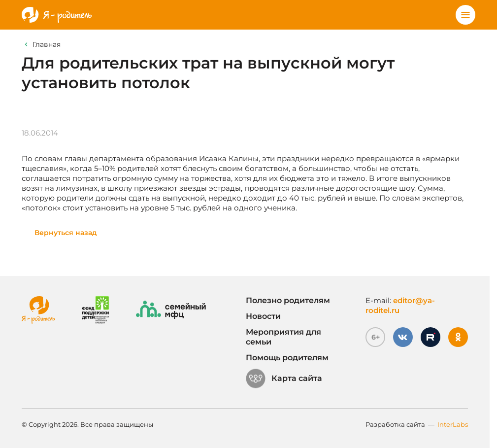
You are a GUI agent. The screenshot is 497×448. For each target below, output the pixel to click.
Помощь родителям (287, 358)
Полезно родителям (288, 300)
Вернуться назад (66, 233)
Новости (263, 316)
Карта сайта (284, 379)
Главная (47, 44)
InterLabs (453, 424)
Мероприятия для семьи (283, 337)
